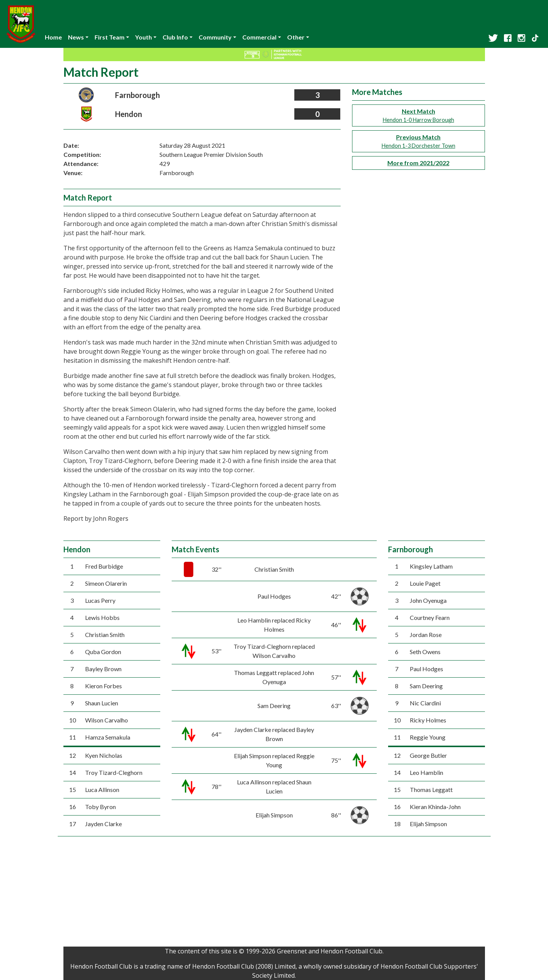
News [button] (76, 37)
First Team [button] (110, 37)
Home (53, 37)
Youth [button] (144, 37)
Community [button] (215, 37)
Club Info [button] (175, 37)
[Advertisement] (274, 893)
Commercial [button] (259, 37)
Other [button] (296, 37)
